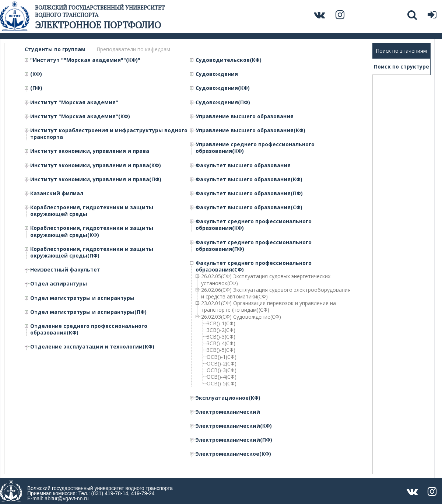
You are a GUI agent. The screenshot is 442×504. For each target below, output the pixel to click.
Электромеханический (228, 412)
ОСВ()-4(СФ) (222, 377)
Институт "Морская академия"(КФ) (80, 116)
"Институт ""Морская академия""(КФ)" (85, 60)
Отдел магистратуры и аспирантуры (82, 298)
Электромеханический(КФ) (234, 426)
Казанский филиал (57, 193)
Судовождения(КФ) (223, 88)
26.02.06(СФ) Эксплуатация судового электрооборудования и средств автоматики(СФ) (276, 293)
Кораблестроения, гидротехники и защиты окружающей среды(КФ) (92, 231)
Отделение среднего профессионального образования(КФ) (89, 329)
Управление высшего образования (245, 116)
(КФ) (36, 74)
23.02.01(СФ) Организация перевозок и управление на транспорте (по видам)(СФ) (269, 307)
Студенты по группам (55, 49)
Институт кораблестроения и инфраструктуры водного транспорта (109, 134)
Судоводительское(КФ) (229, 60)
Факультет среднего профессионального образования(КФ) (254, 225)
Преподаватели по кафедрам (133, 49)
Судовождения (217, 74)
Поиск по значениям (401, 51)
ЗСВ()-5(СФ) (221, 350)
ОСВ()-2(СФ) (222, 364)
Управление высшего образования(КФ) (250, 130)
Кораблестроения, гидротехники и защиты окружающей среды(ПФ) (92, 252)
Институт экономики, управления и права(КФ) (96, 165)
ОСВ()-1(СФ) (222, 357)
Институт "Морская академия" (74, 102)
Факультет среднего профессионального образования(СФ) (254, 266)
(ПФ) (36, 88)
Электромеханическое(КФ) (233, 454)
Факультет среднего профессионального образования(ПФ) (254, 246)
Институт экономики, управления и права (90, 151)
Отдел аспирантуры (59, 284)
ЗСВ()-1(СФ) (221, 323)
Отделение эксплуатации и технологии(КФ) (92, 347)
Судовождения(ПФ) (223, 102)
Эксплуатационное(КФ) (228, 398)
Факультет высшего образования (243, 165)
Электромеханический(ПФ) (234, 440)
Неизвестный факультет (65, 270)
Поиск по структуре (401, 66)
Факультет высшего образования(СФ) (249, 207)
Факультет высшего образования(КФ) (249, 179)
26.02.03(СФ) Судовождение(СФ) (241, 317)
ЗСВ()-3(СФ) (221, 337)
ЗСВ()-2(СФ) (221, 330)
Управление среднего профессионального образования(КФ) (255, 148)
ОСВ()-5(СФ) (222, 384)
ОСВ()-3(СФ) (222, 370)
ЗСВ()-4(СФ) (221, 343)
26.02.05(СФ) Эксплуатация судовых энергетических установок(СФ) (266, 280)
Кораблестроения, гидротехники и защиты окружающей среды (92, 211)
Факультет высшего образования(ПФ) (249, 193)
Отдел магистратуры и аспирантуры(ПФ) (88, 312)
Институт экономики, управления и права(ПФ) (96, 179)
